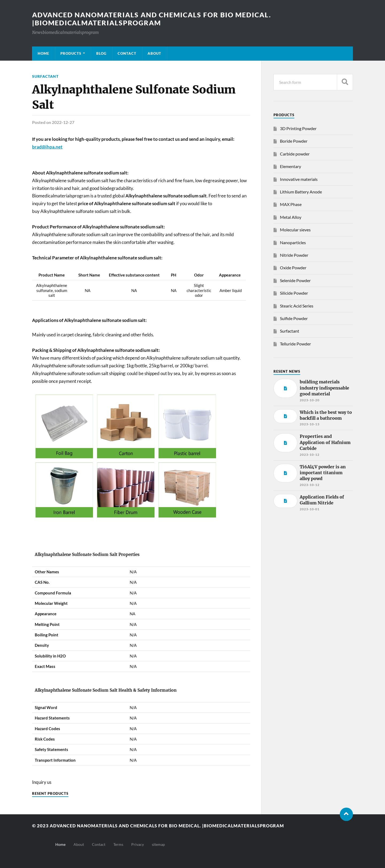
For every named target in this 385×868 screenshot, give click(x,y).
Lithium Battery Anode (301, 192)
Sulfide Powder (294, 318)
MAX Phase (291, 204)
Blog (101, 53)
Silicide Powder (294, 293)
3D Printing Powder (298, 128)
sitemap (158, 844)
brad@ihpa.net (47, 147)
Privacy (138, 844)
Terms (118, 844)
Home (43, 53)
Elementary (290, 166)
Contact (127, 53)
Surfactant (45, 76)
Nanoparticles (293, 242)
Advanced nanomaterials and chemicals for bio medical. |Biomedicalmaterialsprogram (156, 19)
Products (71, 53)
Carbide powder (295, 154)
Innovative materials (299, 179)
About (154, 53)
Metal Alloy (291, 217)
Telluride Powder (295, 344)
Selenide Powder (295, 280)
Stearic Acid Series (297, 306)
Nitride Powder (294, 255)
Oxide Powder (293, 268)
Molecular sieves (295, 230)
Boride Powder (294, 141)
